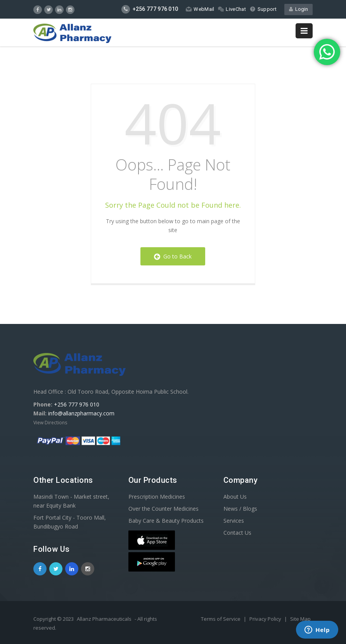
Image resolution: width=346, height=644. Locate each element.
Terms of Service (221, 619)
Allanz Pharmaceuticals (104, 619)
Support (263, 9)
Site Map (300, 619)
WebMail (200, 9)
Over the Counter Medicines (163, 509)
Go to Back (173, 256)
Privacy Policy (266, 619)
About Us (235, 497)
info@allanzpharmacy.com (81, 413)
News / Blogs (240, 509)
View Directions (50, 423)
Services (234, 521)
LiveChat (232, 9)
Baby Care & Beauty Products (166, 521)
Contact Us (237, 533)
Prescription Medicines (157, 497)
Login (298, 9)
